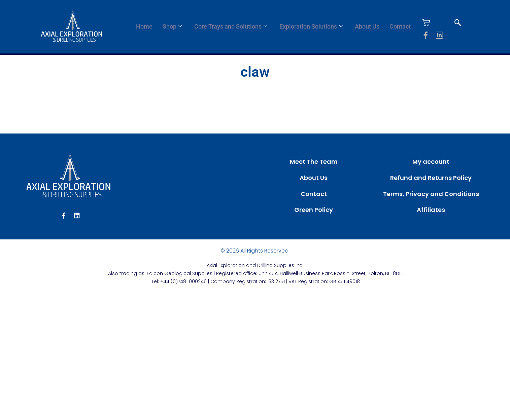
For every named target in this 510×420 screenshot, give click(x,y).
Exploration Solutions (311, 26)
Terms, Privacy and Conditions (431, 194)
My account (431, 162)
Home (144, 26)
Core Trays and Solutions (231, 26)
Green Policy (314, 210)
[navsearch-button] (458, 23)
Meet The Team (314, 162)
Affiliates (431, 210)
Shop (172, 26)
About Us (367, 26)
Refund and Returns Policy (431, 178)
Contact (400, 26)
